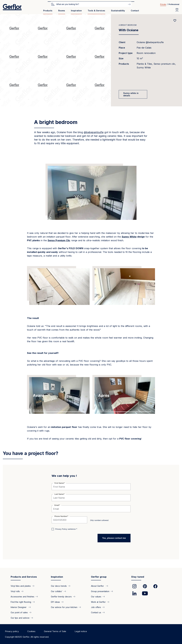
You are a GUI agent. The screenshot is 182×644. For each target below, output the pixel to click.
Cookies (31, 631)
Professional (174, 4)
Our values (96, 597)
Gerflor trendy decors (61, 597)
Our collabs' (57, 591)
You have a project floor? (31, 453)
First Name (59, 483)
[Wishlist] (177, 10)
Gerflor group (99, 577)
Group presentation (100, 591)
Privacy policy (12, 631)
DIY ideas (55, 602)
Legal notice (81, 631)
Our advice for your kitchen (64, 607)
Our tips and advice (20, 618)
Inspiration (76, 11)
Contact (135, 11)
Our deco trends (59, 586)
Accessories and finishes (22, 597)
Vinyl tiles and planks (21, 586)
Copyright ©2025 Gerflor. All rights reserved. (27, 637)
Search (53, 4)
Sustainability (118, 11)
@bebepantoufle (94, 132)
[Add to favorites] (175, 21)
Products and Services (24, 577)
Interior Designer (19, 607)
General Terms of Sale (55, 631)
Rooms (62, 11)
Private (163, 4)
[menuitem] (48, 12)
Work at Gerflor (98, 602)
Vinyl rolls (15, 591)
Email (57, 505)
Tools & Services (96, 11)
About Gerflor (98, 586)
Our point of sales (19, 612)
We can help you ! (64, 476)
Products (48, 11)
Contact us (96, 612)
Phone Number (61, 516)
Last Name (59, 494)
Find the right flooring (21, 602)
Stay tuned (138, 577)
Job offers (96, 607)
